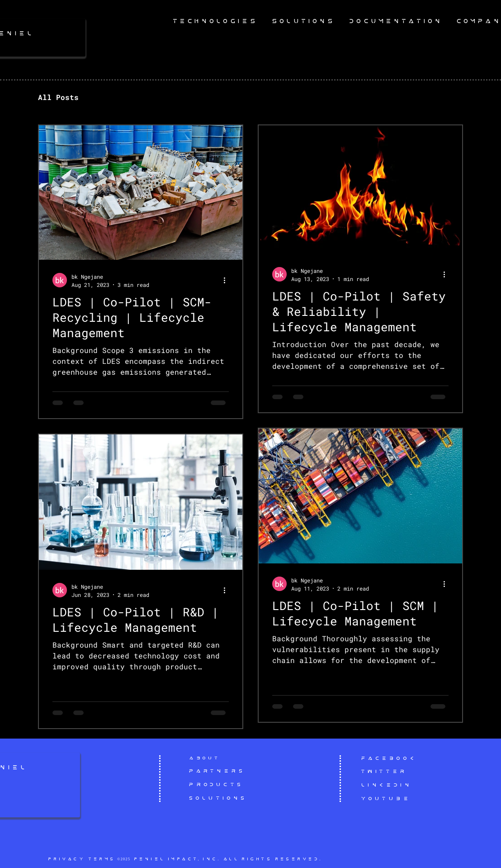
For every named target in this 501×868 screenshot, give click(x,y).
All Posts (58, 97)
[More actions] (227, 280)
